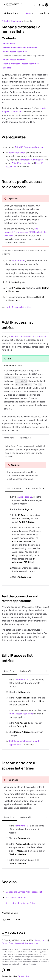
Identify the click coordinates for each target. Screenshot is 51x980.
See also (7, 68)
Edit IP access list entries (15, 60)
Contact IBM (24, 976)
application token (17, 153)
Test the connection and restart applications (24, 56)
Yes (7, 920)
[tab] (10, 438)
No (18, 920)
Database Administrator (33, 160)
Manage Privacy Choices (27, 943)
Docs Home (11, 13)
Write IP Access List (21, 163)
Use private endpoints (16, 898)
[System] (47, 5)
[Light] (39, 5)
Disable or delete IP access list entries (21, 64)
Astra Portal (17, 261)
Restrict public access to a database (20, 48)
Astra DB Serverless (11, 21)
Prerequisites (9, 44)
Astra (30, 13)
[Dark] (43, 5)
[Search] (34, 5)
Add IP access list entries (15, 52)
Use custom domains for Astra (20, 903)
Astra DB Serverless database (29, 147)
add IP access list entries (19, 307)
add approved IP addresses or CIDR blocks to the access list (25, 232)
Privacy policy (41, 940)
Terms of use (7, 943)
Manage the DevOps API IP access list (24, 892)
